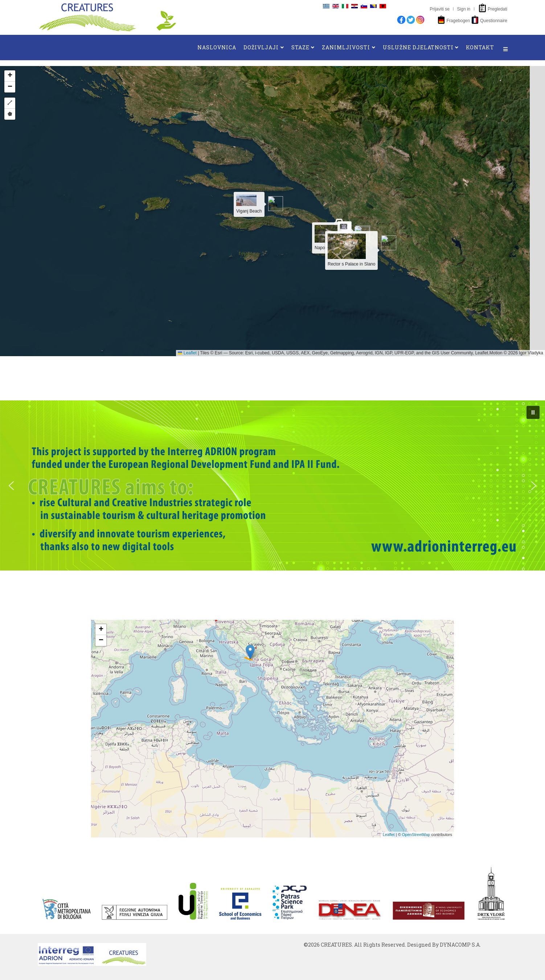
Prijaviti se (440, 9)
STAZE (300, 47)
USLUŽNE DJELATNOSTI (418, 47)
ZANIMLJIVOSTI (346, 47)
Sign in (464, 9)
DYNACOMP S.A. (460, 945)
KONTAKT (480, 47)
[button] (533, 412)
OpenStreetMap (416, 835)
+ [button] (101, 630)
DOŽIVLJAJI (261, 47)
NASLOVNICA (217, 47)
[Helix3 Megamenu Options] (505, 49)
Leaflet (389, 835)
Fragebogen (458, 21)
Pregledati (497, 9)
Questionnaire (494, 21)
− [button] (101, 641)
